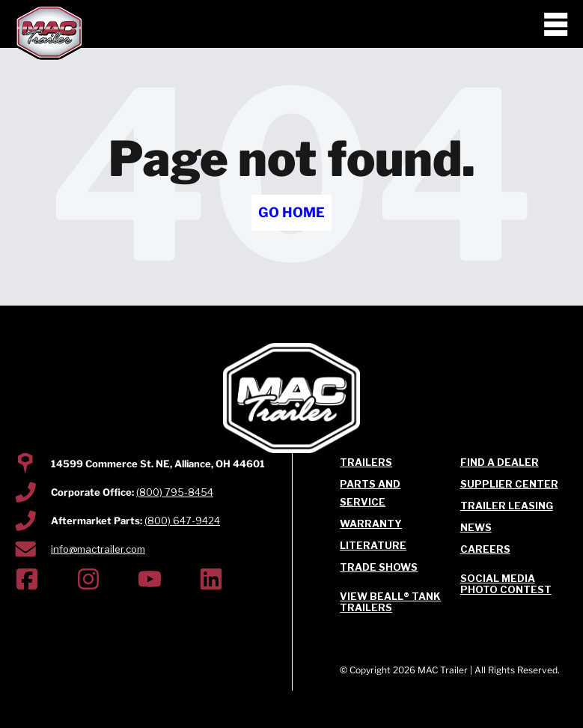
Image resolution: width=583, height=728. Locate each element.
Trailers (366, 462)
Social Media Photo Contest (506, 584)
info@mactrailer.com (98, 549)
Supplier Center (509, 484)
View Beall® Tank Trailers (390, 602)
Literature (373, 545)
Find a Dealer (500, 462)
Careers (485, 549)
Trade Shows (379, 567)
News (476, 527)
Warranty (371, 524)
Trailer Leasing (507, 506)
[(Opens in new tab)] (27, 582)
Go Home (291, 212)
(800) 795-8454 (175, 492)
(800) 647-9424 (182, 521)
